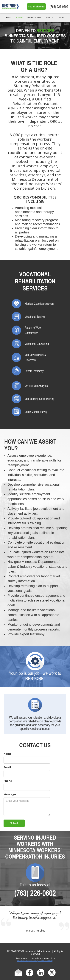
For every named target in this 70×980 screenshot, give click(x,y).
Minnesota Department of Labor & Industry (35, 961)
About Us (49, 18)
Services (19, 18)
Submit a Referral (36, 6)
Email (7, 767)
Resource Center (34, 18)
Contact (61, 18)
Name (8, 754)
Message (10, 794)
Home (8, 18)
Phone (8, 781)
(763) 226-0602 (59, 6)
